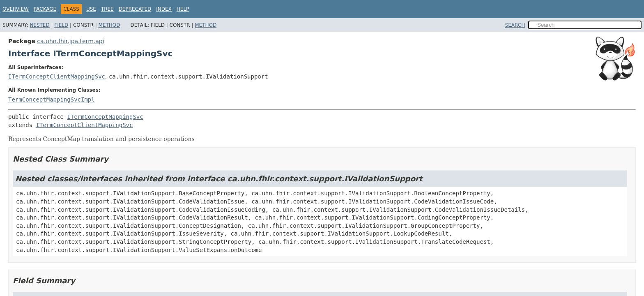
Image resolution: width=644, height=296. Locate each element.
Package (45, 9)
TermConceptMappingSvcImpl (52, 99)
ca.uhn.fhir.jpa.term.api (70, 41)
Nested (39, 25)
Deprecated (135, 9)
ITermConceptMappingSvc (105, 117)
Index (164, 9)
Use (91, 9)
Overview (16, 9)
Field (61, 25)
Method (109, 25)
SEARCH (515, 25)
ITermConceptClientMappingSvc (57, 76)
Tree (107, 9)
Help (183, 9)
